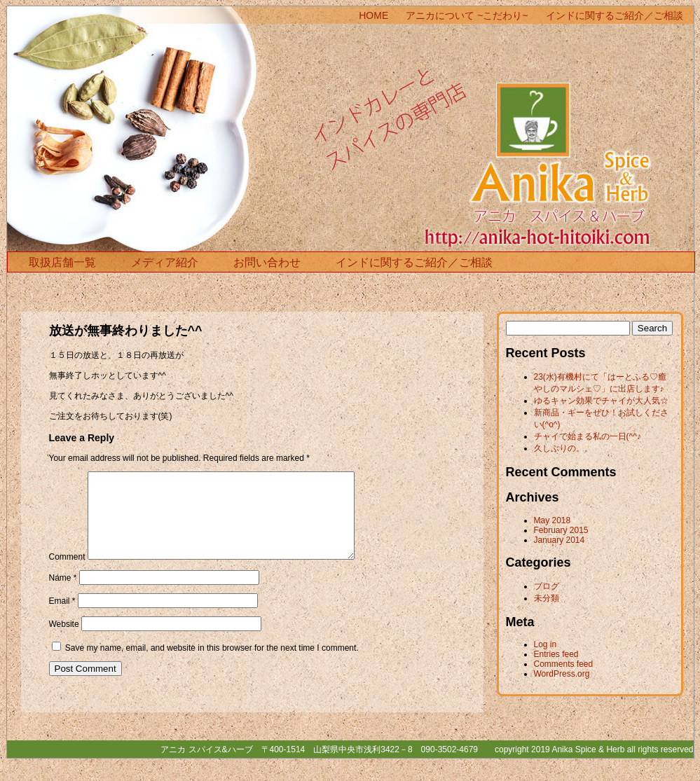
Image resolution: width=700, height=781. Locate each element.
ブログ (547, 586)
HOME (373, 15)
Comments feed (564, 664)
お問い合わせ (267, 262)
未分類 (547, 598)
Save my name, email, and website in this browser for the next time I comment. (212, 665)
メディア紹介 (165, 262)
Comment (67, 574)
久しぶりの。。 (563, 448)
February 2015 (561, 530)
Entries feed (556, 654)
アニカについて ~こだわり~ (467, 15)
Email (62, 618)
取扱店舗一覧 (62, 262)
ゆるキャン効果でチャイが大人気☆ (601, 401)
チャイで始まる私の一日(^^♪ (588, 436)
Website (64, 641)
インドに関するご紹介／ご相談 (615, 15)
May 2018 (553, 520)
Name (63, 595)
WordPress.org (562, 674)
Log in (545, 644)
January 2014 (560, 540)
